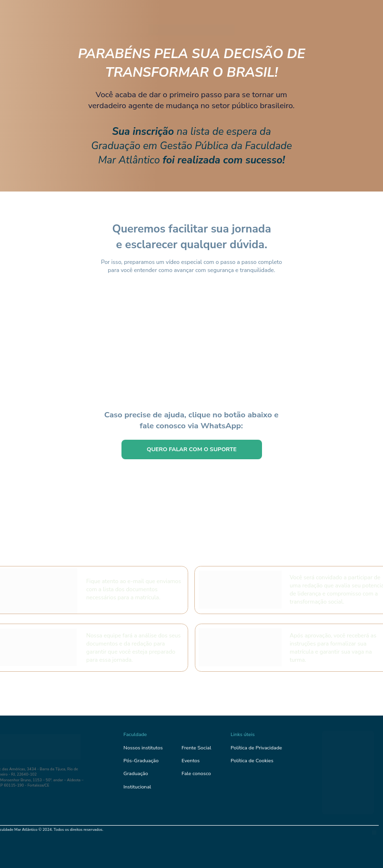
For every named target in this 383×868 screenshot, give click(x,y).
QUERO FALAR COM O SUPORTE (192, 449)
